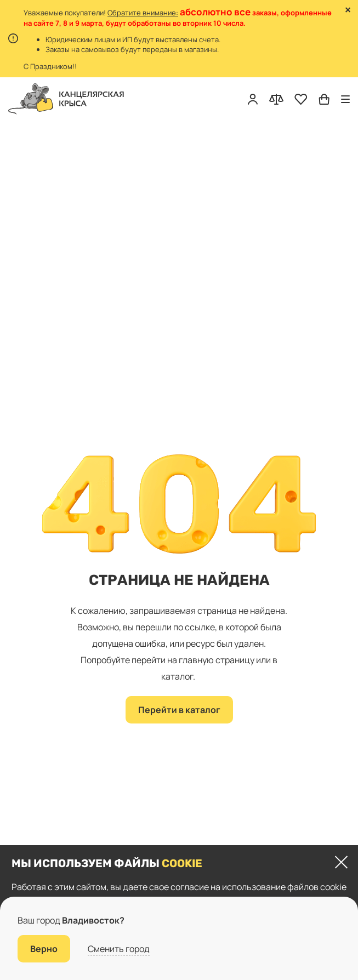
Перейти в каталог (179, 710)
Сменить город (119, 949)
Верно (44, 949)
